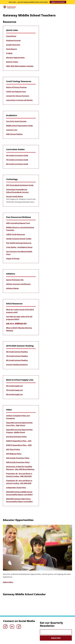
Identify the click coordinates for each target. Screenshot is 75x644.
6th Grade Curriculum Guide (17, 155)
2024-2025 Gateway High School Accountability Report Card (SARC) (19, 500)
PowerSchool (11, 36)
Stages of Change (13, 259)
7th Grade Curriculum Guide (17, 160)
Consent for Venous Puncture (18, 96)
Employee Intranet (13, 40)
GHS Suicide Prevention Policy (18, 458)
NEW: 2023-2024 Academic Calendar (20, 66)
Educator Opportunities (15, 58)
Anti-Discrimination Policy (16, 437)
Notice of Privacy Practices (16, 87)
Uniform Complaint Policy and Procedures (18, 417)
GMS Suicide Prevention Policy (18, 462)
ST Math (9, 53)
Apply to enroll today (58, 2)
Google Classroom (13, 45)
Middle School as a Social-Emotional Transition (20, 229)
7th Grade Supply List (14, 390)
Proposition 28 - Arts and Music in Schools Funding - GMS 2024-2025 (19, 475)
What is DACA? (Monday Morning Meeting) (19, 329)
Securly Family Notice (15, 196)
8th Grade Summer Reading (17, 360)
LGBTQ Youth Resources (16, 234)
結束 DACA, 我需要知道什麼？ (17, 324)
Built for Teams (12, 62)
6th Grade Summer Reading (17, 352)
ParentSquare (12, 49)
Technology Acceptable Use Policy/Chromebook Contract (17, 191)
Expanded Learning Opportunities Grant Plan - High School (19, 424)
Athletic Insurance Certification (18, 284)
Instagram (5, 626)
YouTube (12, 626)
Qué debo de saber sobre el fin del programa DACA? (19, 318)
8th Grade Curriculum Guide (17, 164)
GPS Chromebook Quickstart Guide (20, 185)
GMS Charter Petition (14, 134)
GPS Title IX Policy (13, 449)
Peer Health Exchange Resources (19, 243)
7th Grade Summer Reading (17, 356)
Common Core (12, 130)
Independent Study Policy (16, 488)
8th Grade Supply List (14, 394)
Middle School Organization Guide (19, 126)
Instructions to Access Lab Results (19, 100)
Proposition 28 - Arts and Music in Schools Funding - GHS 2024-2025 (19, 482)
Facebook (19, 626)
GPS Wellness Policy (14, 454)
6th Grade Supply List (14, 386)
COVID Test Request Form (16, 92)
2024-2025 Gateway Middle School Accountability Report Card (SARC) (19, 493)
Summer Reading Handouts (17, 365)
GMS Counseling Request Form (18, 223)
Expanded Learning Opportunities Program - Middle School (19, 431)
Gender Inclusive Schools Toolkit (19, 239)
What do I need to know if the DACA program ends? (20, 311)
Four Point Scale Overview (16, 121)
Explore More (8, 582)
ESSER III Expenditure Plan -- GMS (19, 445)
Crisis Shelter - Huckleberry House (19, 247)
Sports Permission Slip (15, 280)
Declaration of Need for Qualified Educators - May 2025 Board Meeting (20, 468)
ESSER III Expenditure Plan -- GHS (19, 441)
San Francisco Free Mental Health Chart (19, 253)
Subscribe (56, 638)
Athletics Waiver (12, 288)
